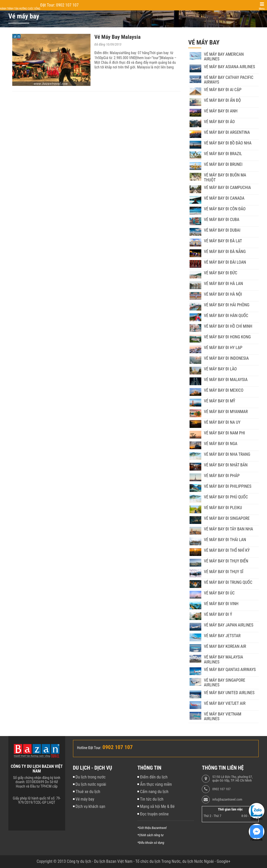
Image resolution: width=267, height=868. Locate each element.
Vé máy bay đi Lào (220, 369)
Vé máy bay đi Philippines (228, 486)
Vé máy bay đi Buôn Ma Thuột (225, 178)
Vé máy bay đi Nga (221, 444)
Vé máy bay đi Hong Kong (227, 337)
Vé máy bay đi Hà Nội (223, 294)
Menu (262, 9)
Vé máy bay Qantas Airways (230, 670)
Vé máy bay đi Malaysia (226, 380)
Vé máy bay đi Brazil (223, 154)
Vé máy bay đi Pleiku (223, 508)
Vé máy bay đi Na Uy (222, 422)
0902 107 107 (221, 789)
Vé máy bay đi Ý (218, 614)
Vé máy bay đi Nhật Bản (226, 465)
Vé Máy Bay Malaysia (117, 37)
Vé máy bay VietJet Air (225, 704)
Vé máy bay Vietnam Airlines (223, 717)
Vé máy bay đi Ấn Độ (222, 100)
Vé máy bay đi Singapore (227, 518)
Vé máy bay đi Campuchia (227, 188)
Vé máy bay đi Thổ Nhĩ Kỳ (227, 550)
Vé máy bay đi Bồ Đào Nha (228, 143)
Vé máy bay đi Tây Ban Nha (228, 529)
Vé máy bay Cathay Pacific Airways (229, 80)
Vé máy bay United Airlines (229, 693)
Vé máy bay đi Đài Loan (225, 262)
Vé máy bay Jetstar (222, 636)
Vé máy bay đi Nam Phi (224, 433)
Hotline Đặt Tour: (89, 748)
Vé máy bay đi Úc (219, 593)
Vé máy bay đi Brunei (223, 164)
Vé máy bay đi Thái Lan (225, 540)
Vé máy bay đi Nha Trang (227, 454)
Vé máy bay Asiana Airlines (229, 67)
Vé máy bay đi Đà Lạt (223, 241)
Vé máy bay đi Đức (221, 273)
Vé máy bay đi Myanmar (226, 412)
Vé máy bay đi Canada (224, 198)
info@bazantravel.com (227, 800)
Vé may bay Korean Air (225, 647)
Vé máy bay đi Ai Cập (223, 90)
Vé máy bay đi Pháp (222, 476)
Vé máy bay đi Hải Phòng (227, 305)
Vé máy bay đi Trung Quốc (228, 582)
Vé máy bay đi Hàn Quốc (226, 316)
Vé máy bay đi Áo (219, 122)
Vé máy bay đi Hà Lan (223, 284)
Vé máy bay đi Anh (221, 111)
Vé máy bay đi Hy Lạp (223, 348)
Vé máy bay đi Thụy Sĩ (224, 572)
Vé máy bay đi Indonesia (226, 358)
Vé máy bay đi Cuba (222, 220)
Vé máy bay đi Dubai (222, 230)
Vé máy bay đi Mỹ (220, 401)
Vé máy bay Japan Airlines (229, 625)
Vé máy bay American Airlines (224, 57)
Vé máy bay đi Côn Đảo (225, 209)
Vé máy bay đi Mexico (224, 390)
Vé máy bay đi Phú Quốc (226, 497)
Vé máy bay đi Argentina (227, 132)
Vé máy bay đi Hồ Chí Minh (228, 326)
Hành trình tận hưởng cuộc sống (20, 9)
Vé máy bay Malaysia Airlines (223, 660)
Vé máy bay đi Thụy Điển (226, 561)
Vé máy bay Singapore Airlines (225, 683)
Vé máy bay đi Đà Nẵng (225, 252)
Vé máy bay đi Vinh (221, 604)
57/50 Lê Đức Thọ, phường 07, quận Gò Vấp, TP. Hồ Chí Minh (232, 779)
